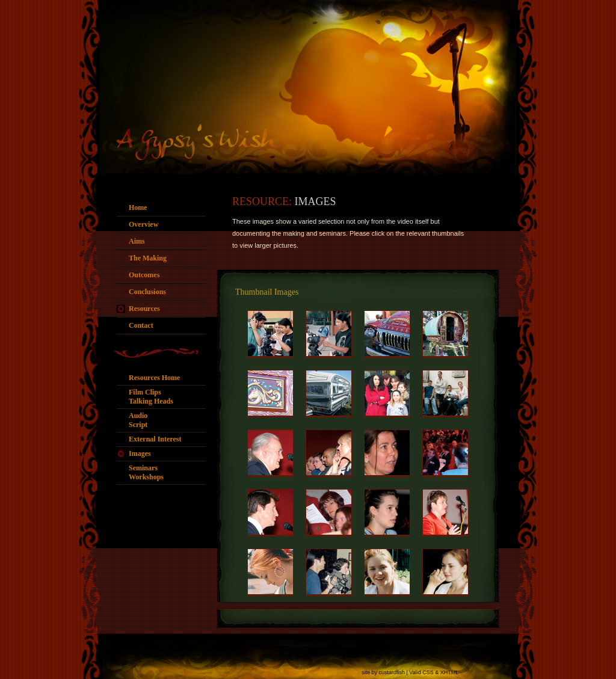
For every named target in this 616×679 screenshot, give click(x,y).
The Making (148, 258)
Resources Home (154, 378)
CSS (428, 672)
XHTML (450, 672)
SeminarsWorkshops (146, 472)
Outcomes (144, 275)
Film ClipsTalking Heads (151, 397)
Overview (143, 224)
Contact (141, 325)
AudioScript (138, 420)
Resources (144, 309)
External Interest (155, 439)
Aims (137, 241)
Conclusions (147, 292)
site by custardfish (383, 672)
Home (138, 207)
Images (140, 453)
